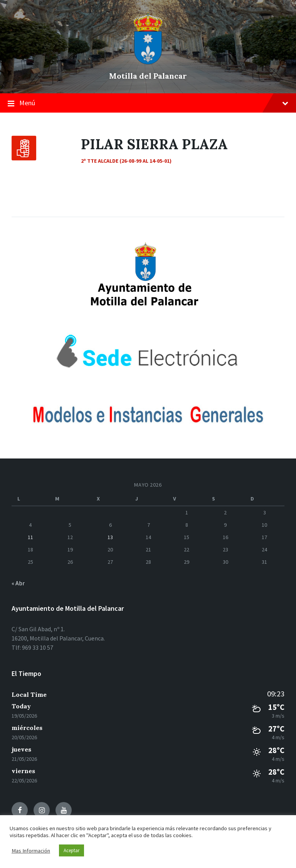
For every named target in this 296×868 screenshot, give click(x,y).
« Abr (18, 583)
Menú (148, 103)
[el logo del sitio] (148, 62)
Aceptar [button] (71, 850)
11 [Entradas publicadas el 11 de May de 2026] (30, 537)
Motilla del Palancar (148, 76)
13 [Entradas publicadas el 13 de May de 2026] (110, 537)
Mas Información (31, 851)
